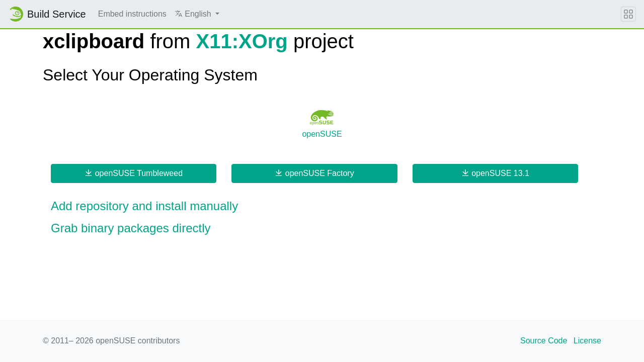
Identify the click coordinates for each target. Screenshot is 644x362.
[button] (197, 14)
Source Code (544, 341)
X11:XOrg (242, 41)
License (587, 341)
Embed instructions (132, 14)
